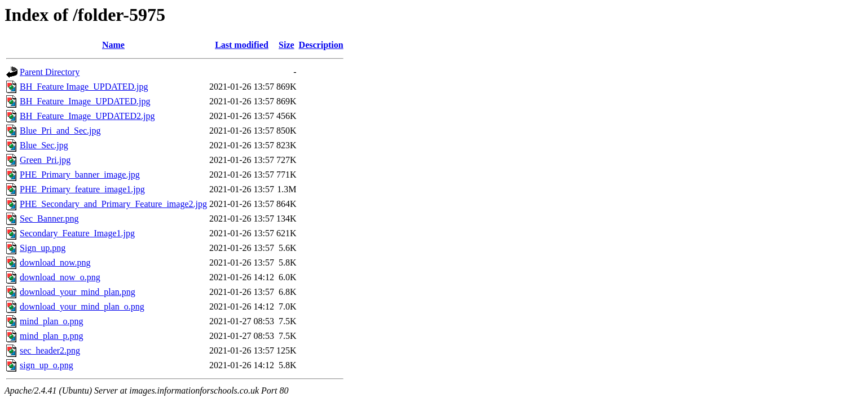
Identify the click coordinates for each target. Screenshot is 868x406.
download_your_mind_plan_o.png (82, 306)
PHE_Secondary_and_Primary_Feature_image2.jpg (113, 204)
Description (321, 45)
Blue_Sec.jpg (44, 145)
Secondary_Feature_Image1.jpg (77, 233)
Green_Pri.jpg (45, 160)
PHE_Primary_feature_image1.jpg (82, 189)
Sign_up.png (43, 248)
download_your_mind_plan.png (78, 292)
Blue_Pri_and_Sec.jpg (60, 131)
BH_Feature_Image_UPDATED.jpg (85, 101)
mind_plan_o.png (51, 321)
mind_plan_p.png (51, 336)
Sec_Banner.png (49, 219)
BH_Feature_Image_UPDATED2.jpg (87, 116)
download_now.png (55, 262)
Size (287, 45)
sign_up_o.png (47, 365)
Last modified (242, 45)
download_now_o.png (60, 277)
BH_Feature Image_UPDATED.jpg (84, 87)
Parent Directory (50, 72)
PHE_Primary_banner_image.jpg (80, 175)
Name (113, 45)
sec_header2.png (50, 350)
